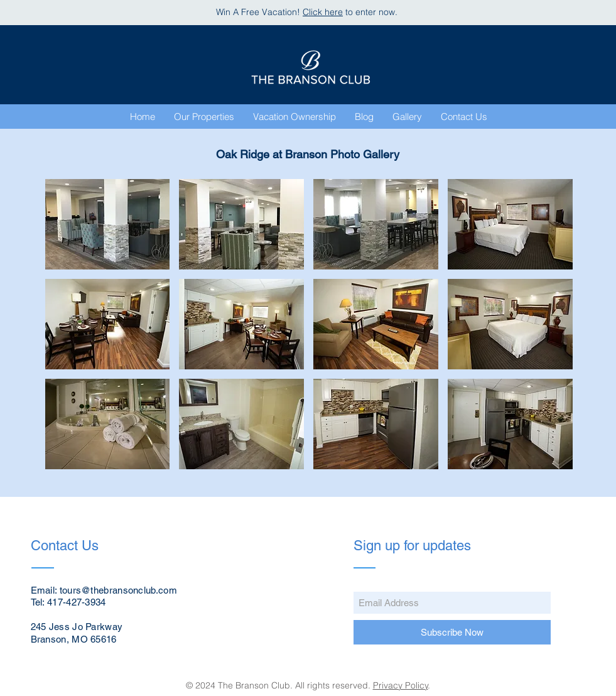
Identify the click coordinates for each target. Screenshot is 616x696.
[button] (407, 117)
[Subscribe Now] (452, 632)
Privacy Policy (401, 685)
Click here (323, 12)
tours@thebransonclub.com (118, 590)
